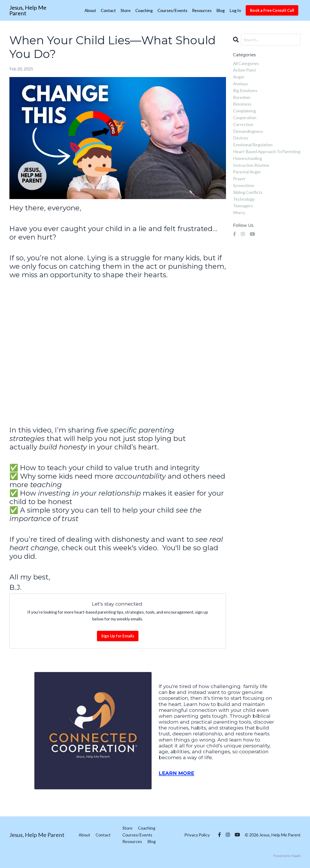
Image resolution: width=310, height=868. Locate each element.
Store (125, 10)
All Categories (246, 63)
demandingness (248, 131)
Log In (235, 10)
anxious (240, 84)
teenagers (243, 206)
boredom (242, 97)
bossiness (242, 104)
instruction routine (251, 165)
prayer (239, 179)
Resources (202, 10)
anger (239, 77)
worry (239, 212)
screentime (244, 185)
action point (244, 70)
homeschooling (248, 158)
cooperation (245, 118)
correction (243, 124)
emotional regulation (253, 145)
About (90, 10)
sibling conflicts (248, 192)
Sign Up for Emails (118, 636)
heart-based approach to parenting (267, 151)
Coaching (144, 10)
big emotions (245, 90)
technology (244, 199)
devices (241, 138)
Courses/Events (172, 10)
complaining (244, 111)
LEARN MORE (176, 773)
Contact (108, 10)
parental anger (247, 172)
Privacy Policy (197, 835)
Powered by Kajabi (287, 856)
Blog (221, 10)
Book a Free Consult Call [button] (272, 10)
